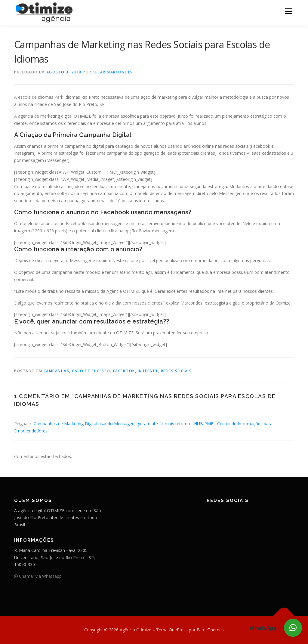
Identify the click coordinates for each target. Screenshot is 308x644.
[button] (293, 628)
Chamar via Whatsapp (38, 576)
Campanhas (57, 371)
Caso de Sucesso (91, 371)
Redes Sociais (176, 371)
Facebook (124, 371)
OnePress (178, 630)
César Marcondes (113, 72)
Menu (289, 11)
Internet (148, 371)
